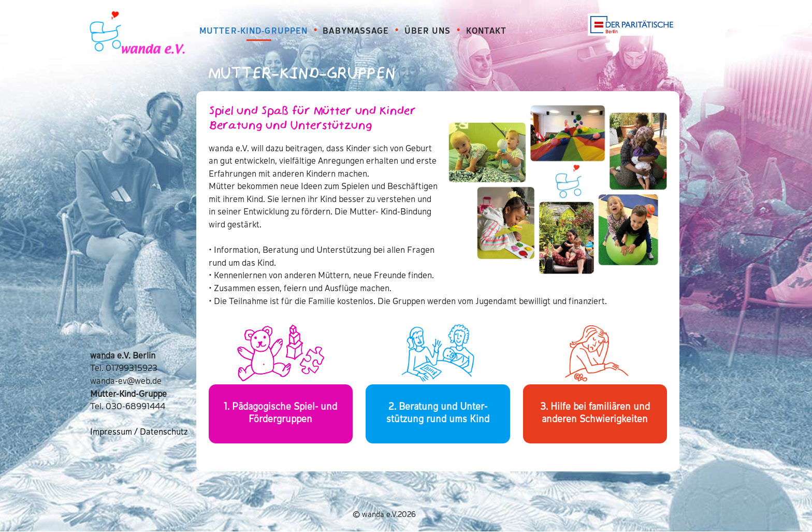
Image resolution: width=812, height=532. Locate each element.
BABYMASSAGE (356, 32)
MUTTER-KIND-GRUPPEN (253, 32)
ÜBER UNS (428, 32)
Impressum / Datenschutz (139, 432)
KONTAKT (487, 32)
